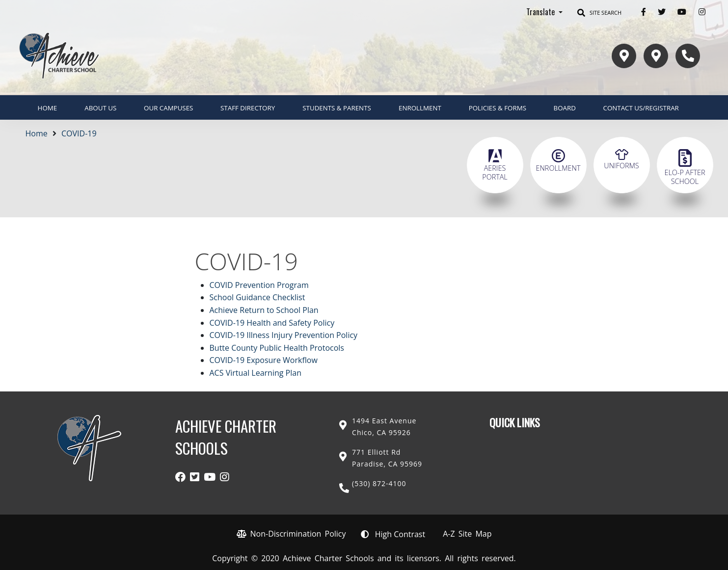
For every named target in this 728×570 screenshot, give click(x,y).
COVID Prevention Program (259, 285)
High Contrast (400, 534)
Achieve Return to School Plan (264, 310)
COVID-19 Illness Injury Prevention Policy (284, 335)
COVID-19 (79, 133)
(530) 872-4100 (379, 483)
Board (565, 108)
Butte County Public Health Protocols (277, 348)
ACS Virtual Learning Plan (256, 373)
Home (48, 108)
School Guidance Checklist (257, 297)
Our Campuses (168, 108)
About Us (100, 108)
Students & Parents (337, 108)
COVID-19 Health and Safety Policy (272, 323)
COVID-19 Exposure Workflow (264, 360)
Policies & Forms (498, 108)
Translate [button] (541, 12)
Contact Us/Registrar (641, 108)
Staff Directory (248, 108)
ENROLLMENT (420, 108)
